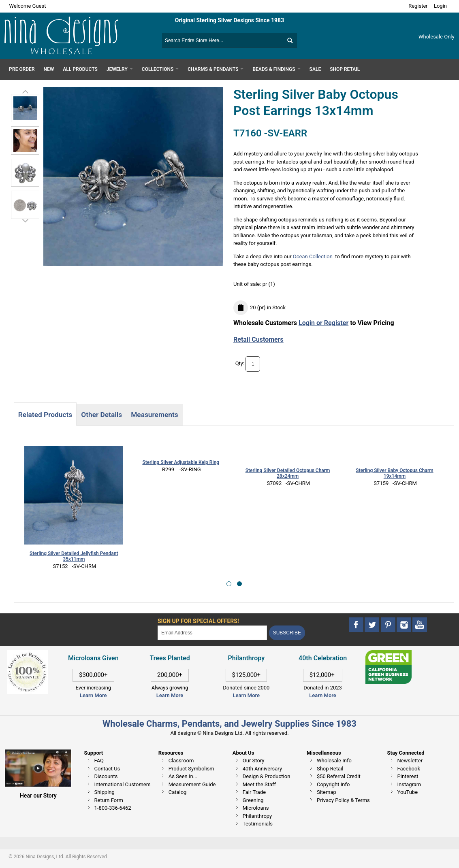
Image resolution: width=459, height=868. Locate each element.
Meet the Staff (259, 784)
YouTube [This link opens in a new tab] (408, 792)
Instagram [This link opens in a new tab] (409, 784)
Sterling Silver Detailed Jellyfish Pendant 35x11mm (74, 556)
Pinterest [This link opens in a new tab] (408, 776)
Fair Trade (254, 792)
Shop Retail (330, 769)
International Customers (123, 784)
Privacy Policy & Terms (343, 800)
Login (440, 6)
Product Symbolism (191, 769)
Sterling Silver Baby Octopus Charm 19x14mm (394, 473)
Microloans (256, 808)
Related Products (45, 415)
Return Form (109, 800)
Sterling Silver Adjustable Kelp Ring (181, 462)
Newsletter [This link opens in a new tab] (410, 761)
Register (418, 6)
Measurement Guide (192, 784)
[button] (229, 584)
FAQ (99, 761)
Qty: (240, 364)
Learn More (93, 695)
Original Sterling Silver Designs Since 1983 (229, 20)
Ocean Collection (313, 256)
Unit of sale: (248, 284)
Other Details (101, 415)
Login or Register (323, 323)
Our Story (254, 761)
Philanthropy (257, 816)
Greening (253, 800)
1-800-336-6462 (113, 808)
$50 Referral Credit (339, 776)
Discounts (106, 776)
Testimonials (258, 824)
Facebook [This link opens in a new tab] (409, 769)
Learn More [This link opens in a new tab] (170, 695)
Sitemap (327, 792)
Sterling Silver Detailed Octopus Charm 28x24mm (288, 473)
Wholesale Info (334, 761)
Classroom (181, 761)
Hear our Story (38, 796)
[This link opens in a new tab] (388, 654)
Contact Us (107, 769)
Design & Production (267, 776)
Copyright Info (333, 784)
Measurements (155, 415)
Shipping (105, 792)
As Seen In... (183, 776)
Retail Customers (258, 339)
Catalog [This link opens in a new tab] (178, 792)
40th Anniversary (262, 769)
